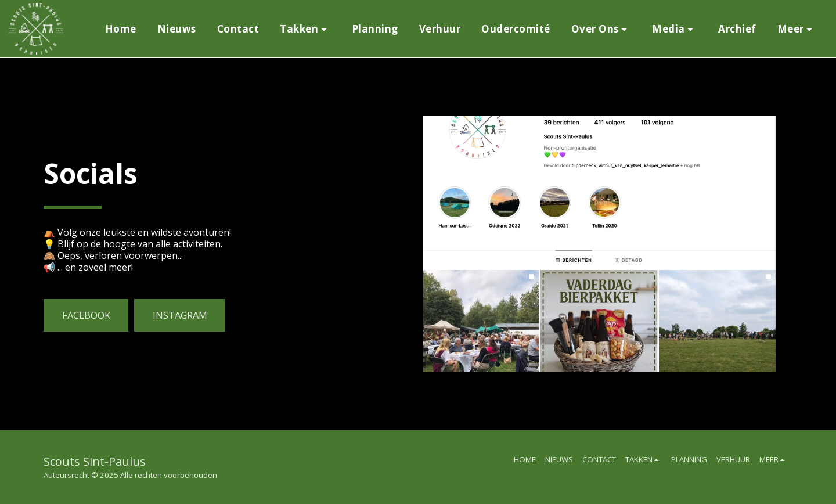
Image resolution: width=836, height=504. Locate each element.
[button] (305, 29)
